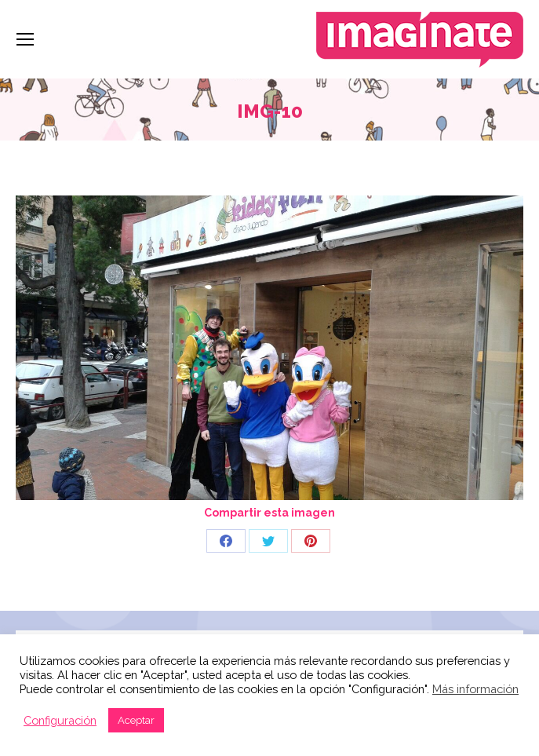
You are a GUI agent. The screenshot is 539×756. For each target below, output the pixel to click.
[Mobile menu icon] (25, 39)
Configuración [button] (60, 720)
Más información (475, 689)
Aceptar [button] (136, 720)
